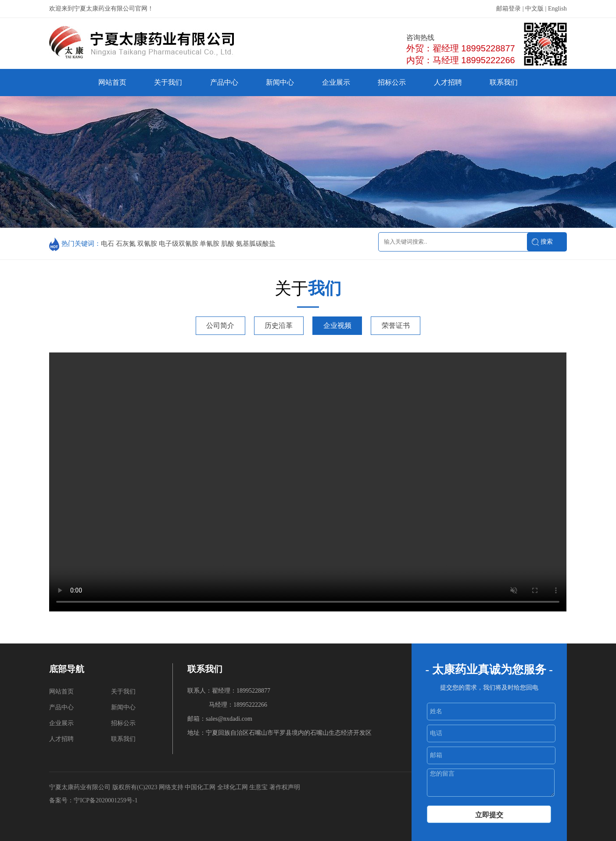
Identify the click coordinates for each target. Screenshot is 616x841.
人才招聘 (448, 82)
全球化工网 (233, 787)
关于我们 (168, 82)
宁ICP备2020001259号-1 (106, 800)
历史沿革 (279, 325)
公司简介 (220, 325)
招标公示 (392, 82)
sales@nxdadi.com (229, 719)
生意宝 (258, 787)
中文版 (534, 9)
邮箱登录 (509, 9)
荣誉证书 (396, 325)
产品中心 (224, 82)
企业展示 (336, 82)
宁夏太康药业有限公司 (80, 787)
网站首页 (112, 82)
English (557, 9)
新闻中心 (280, 82)
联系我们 (504, 82)
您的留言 (491, 783)
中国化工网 (200, 787)
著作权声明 (285, 787)
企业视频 (337, 325)
